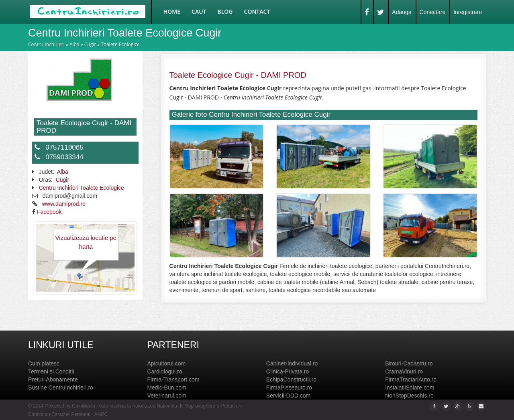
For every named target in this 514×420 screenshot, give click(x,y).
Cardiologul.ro (164, 371)
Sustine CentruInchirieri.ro (61, 388)
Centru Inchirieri (46, 44)
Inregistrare (468, 12)
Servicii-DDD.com (288, 396)
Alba (74, 44)
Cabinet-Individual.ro (292, 363)
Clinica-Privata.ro (288, 371)
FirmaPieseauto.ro (289, 388)
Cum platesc (44, 363)
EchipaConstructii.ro (291, 379)
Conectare (433, 12)
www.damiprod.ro (64, 204)
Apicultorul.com (166, 363)
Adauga (402, 12)
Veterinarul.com (166, 396)
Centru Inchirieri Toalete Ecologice (82, 188)
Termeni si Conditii (51, 371)
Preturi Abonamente (53, 379)
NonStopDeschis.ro (409, 396)
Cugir (90, 44)
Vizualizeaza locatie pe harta (86, 242)
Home (172, 11)
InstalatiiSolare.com (410, 388)
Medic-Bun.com (166, 388)
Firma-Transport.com (173, 379)
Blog (225, 11)
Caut (199, 11)
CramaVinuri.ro (404, 371)
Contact (257, 11)
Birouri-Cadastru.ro (409, 363)
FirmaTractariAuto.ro (411, 379)
